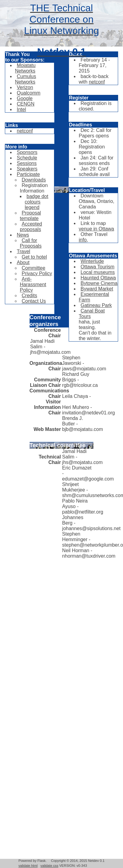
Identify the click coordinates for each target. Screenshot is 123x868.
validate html (28, 866)
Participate (28, 174)
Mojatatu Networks (25, 68)
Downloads (34, 180)
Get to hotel (34, 257)
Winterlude (92, 261)
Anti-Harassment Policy (33, 284)
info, (83, 240)
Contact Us (34, 301)
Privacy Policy (37, 273)
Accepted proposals (31, 227)
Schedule (27, 158)
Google (25, 98)
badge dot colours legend (36, 202)
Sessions (27, 163)
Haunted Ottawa (98, 278)
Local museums (98, 272)
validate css (49, 866)
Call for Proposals (31, 243)
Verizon (25, 87)
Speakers (27, 169)
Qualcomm (29, 93)
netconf (25, 131)
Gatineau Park (96, 305)
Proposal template (30, 216)
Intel (21, 109)
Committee (33, 268)
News (23, 235)
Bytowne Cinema (99, 283)
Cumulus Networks (25, 79)
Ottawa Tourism (98, 267)
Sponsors (27, 152)
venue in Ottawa (96, 229)
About (23, 262)
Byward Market (97, 289)
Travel (24, 251)
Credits (29, 296)
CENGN (26, 104)
